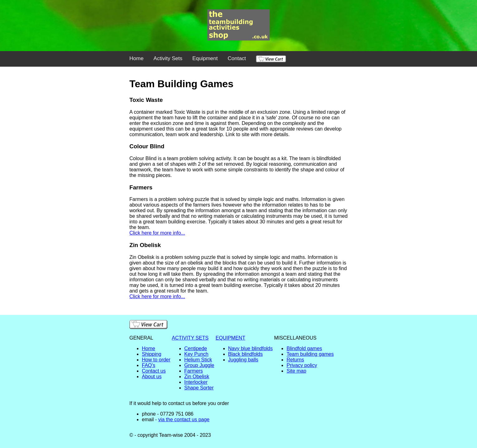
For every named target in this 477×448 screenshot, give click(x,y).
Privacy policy (302, 365)
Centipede (196, 348)
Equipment (205, 58)
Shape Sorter (199, 388)
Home (136, 58)
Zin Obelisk (197, 377)
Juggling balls (243, 360)
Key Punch (196, 354)
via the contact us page (184, 419)
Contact (237, 58)
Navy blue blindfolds (251, 348)
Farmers (194, 371)
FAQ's (149, 365)
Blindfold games (304, 348)
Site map (296, 371)
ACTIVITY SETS (190, 338)
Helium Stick (198, 360)
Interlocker (196, 382)
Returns (295, 360)
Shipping (152, 354)
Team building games (310, 354)
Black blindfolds (246, 354)
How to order (156, 360)
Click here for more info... (157, 233)
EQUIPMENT (231, 338)
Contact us (154, 371)
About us (152, 377)
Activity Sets (168, 58)
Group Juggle (199, 365)
